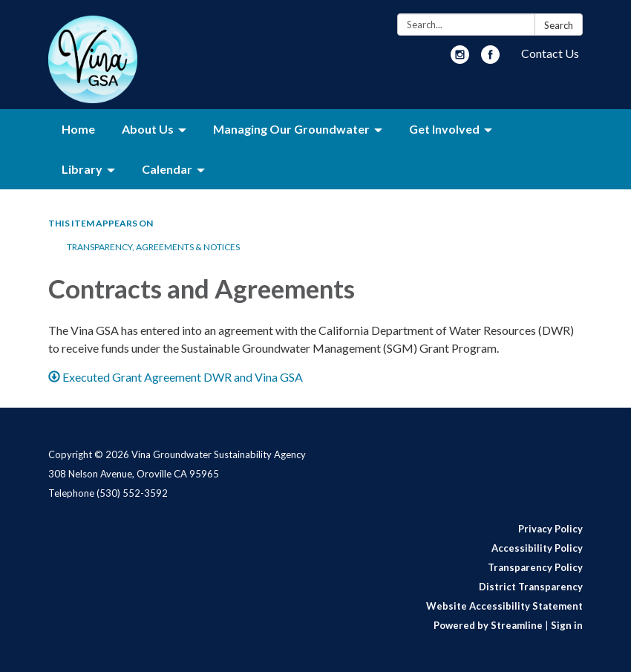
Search (559, 25)
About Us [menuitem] (148, 129)
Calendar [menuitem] (167, 169)
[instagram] (460, 59)
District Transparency (531, 587)
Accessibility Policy (537, 548)
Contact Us (550, 53)
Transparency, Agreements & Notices (153, 247)
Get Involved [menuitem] (444, 129)
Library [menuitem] (82, 169)
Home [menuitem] (78, 129)
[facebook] (490, 59)
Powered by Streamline (488, 625)
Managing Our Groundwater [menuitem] (291, 129)
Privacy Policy (550, 529)
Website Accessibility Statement (504, 606)
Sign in (567, 625)
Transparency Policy (535, 567)
